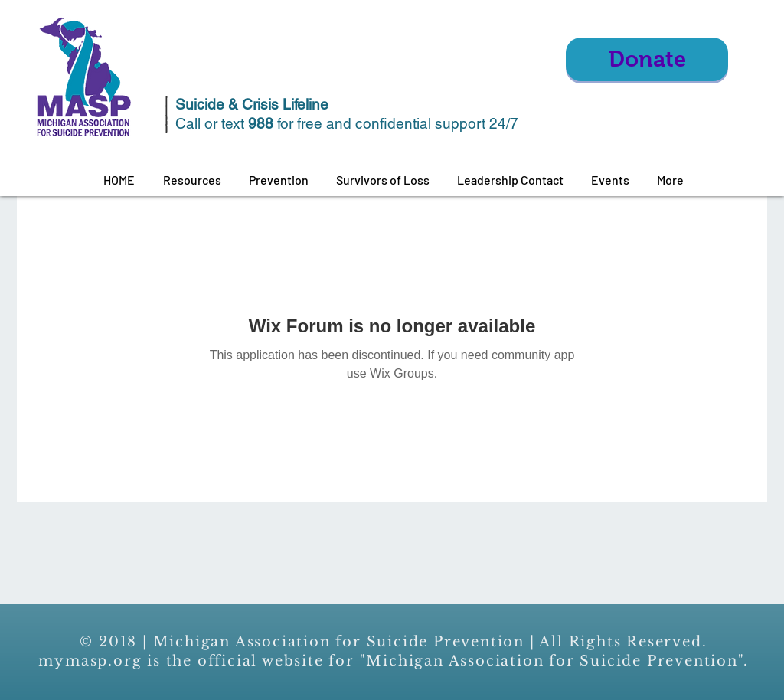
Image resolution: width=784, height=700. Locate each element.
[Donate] (647, 59)
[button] (192, 180)
